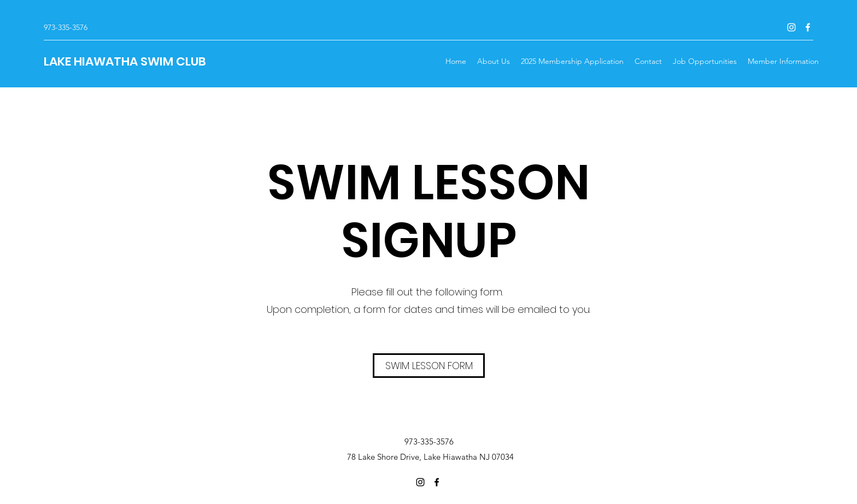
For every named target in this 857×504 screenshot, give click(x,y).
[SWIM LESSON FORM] (429, 366)
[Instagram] (791, 27)
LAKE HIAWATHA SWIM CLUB (125, 61)
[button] (783, 61)
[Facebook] (808, 27)
